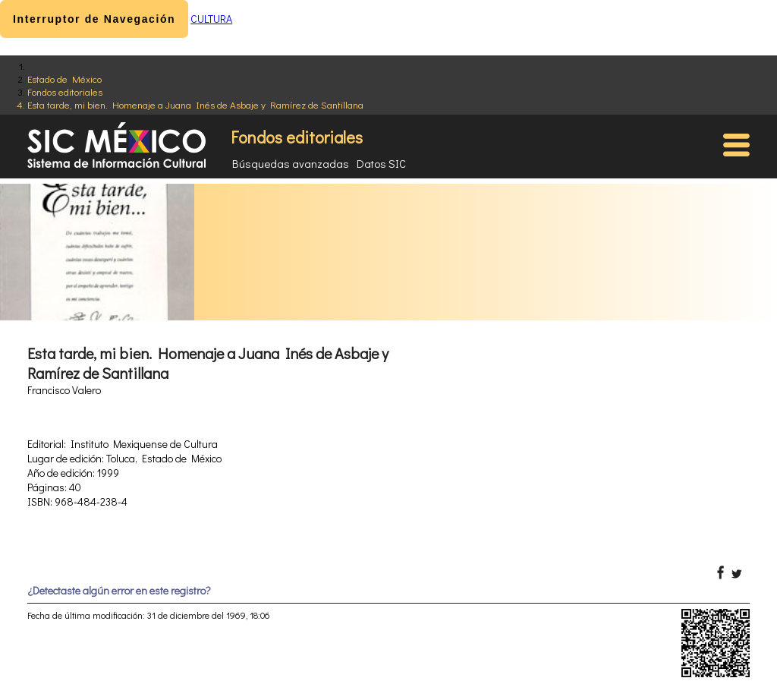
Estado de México (64, 79)
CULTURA (211, 19)
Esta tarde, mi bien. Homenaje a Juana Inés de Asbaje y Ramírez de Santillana (195, 104)
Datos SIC (381, 163)
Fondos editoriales (65, 91)
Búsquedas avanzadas (291, 163)
